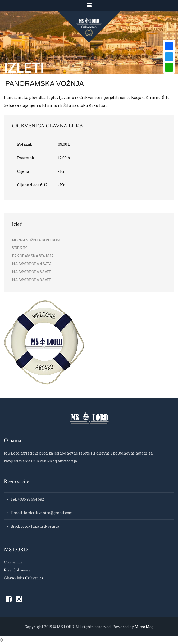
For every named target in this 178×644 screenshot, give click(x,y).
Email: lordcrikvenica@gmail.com (42, 513)
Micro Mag (144, 627)
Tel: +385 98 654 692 (27, 499)
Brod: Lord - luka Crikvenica (35, 526)
